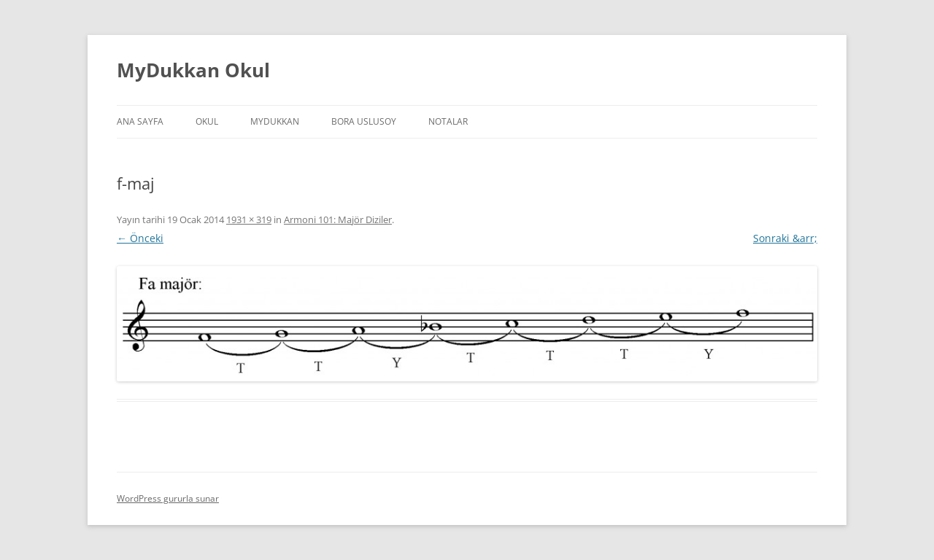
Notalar (448, 121)
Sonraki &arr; (785, 238)
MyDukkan (275, 121)
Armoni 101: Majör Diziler (338, 219)
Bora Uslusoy (364, 121)
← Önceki (140, 238)
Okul (207, 121)
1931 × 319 (249, 219)
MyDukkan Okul (193, 70)
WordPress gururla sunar (168, 498)
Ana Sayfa (140, 121)
